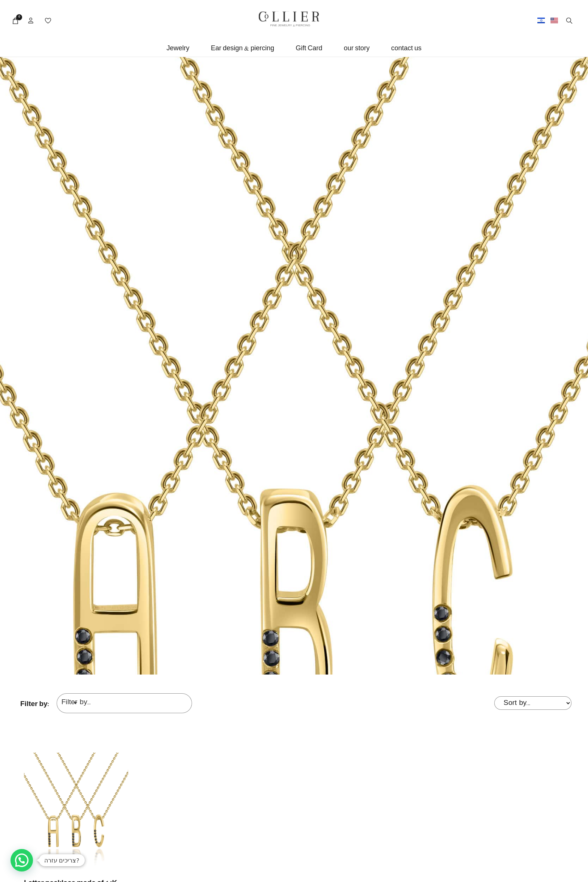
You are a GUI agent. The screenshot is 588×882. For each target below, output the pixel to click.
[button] (178, 49)
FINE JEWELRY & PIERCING (290, 26)
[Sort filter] (533, 703)
